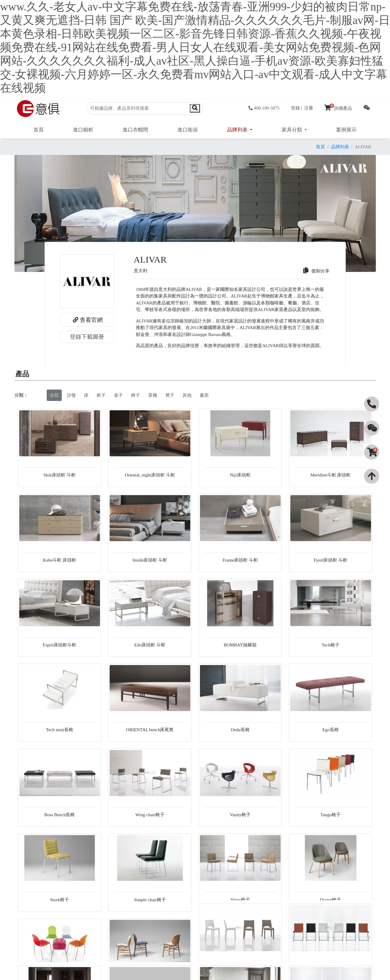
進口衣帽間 (135, 130)
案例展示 (346, 130)
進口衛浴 (188, 130)
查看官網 (87, 320)
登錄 (295, 108)
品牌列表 (340, 147)
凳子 (170, 395)
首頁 (39, 130)
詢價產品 (338, 108)
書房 (204, 395)
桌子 (118, 395)
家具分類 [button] (292, 130)
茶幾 (153, 395)
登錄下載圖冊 (87, 337)
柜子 (101, 395)
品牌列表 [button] (238, 130)
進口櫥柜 (83, 130)
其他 (187, 395)
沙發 (71, 395)
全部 (54, 395)
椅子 (136, 395)
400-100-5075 (264, 108)
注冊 (309, 108)
